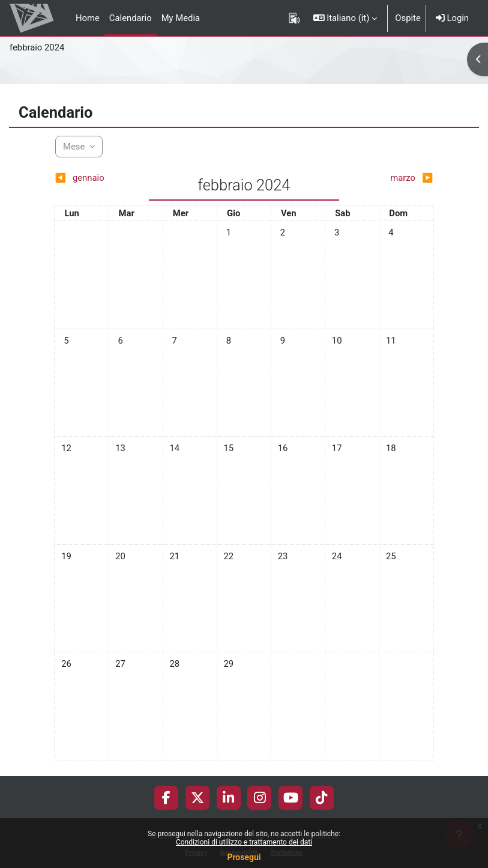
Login (452, 18)
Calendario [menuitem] (131, 18)
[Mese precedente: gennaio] (101, 178)
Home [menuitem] (88, 18)
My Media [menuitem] (181, 18)
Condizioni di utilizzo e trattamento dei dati (244, 842)
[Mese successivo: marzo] (387, 178)
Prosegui (244, 857)
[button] (345, 18)
